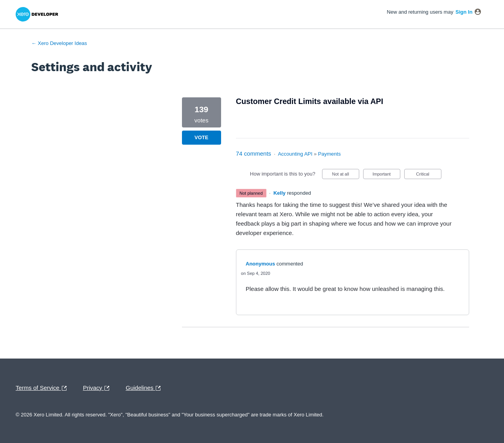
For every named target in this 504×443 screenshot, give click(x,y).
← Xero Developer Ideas (59, 43)
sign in (464, 12)
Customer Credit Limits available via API (310, 101)
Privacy (98, 388)
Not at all (345, 175)
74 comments (254, 153)
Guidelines (145, 388)
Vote (201, 137)
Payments (329, 154)
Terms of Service (43, 388)
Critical (428, 175)
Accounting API (295, 154)
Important (386, 175)
